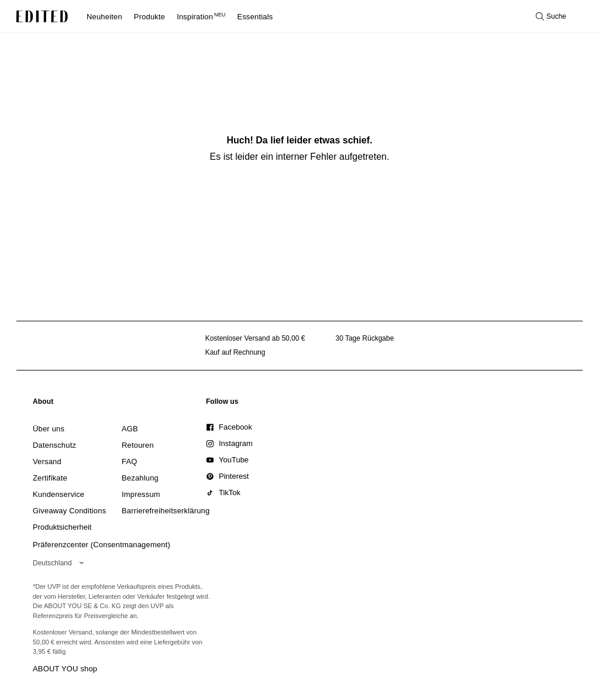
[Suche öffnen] (551, 16)
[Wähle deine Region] (61, 563)
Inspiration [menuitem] (201, 17)
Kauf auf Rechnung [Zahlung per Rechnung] (235, 352)
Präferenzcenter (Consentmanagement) (101, 545)
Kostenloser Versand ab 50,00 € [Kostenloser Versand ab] (255, 338)
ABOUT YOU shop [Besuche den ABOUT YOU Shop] (65, 669)
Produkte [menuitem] (149, 17)
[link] (43, 404)
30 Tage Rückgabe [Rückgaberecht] (364, 338)
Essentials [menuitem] (255, 17)
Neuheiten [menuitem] (104, 17)
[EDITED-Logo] (42, 16)
